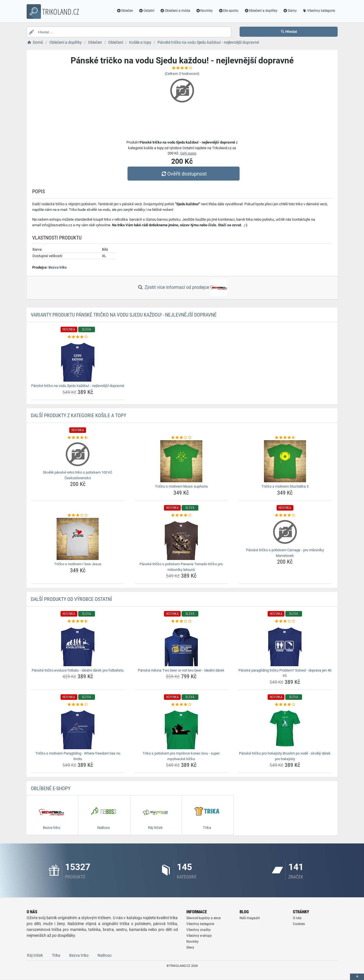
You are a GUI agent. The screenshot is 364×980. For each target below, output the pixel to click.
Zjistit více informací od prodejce (182, 288)
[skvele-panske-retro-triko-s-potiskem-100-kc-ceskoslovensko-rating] (78, 438)
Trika (56, 955)
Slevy (190, 947)
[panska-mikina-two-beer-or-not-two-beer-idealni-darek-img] (181, 645)
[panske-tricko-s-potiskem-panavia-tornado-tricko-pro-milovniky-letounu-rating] (181, 515)
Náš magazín (250, 918)
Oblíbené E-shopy (51, 788)
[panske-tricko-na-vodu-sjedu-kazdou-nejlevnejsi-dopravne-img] (78, 361)
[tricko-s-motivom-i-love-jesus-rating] (78, 515)
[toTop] (357, 977)
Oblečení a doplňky (261, 11)
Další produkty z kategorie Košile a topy (78, 415)
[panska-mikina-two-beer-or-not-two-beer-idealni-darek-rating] (181, 621)
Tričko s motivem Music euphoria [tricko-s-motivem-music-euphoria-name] (181, 486)
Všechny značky (199, 930)
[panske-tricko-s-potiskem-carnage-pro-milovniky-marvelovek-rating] (285, 515)
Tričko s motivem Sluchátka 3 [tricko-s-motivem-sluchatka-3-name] (285, 486)
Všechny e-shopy (199, 936)
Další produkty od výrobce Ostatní (71, 599)
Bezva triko (58, 267)
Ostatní (147, 11)
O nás (297, 918)
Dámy (290, 11)
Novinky (204, 11)
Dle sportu (228, 11)
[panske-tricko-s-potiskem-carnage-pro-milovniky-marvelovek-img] (285, 532)
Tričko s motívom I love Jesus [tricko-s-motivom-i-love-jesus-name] (78, 564)
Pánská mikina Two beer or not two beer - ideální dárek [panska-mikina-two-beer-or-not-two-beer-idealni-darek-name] (181, 670)
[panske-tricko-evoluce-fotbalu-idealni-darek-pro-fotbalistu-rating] (78, 621)
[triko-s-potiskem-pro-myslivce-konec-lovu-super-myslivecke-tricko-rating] (181, 705)
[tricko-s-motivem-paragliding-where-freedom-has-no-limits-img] (78, 728)
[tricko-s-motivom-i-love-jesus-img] (78, 539)
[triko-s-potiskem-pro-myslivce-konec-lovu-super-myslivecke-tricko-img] (181, 728)
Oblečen (125, 11)
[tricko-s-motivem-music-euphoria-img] (181, 461)
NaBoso (105, 955)
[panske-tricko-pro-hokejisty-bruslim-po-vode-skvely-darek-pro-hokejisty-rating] (285, 705)
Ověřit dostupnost (183, 174)
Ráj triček (35, 955)
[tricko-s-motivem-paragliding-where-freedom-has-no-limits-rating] (78, 705)
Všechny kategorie (319, 11)
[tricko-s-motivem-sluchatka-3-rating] (285, 438)
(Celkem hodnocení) (182, 74)
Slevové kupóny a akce (203, 918)
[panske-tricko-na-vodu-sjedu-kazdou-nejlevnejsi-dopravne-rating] (78, 337)
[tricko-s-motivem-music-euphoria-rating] (181, 438)
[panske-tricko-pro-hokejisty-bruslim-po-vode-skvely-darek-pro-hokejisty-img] (285, 728)
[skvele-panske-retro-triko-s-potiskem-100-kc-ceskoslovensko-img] (78, 454)
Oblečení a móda (175, 11)
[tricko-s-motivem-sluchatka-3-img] (285, 461)
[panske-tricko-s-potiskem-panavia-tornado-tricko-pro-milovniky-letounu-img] (181, 539)
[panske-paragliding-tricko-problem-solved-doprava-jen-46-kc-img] (285, 645)
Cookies (299, 924)
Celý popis (188, 153)
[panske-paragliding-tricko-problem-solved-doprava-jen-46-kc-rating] (285, 621)
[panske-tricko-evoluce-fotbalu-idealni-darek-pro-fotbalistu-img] (78, 645)
